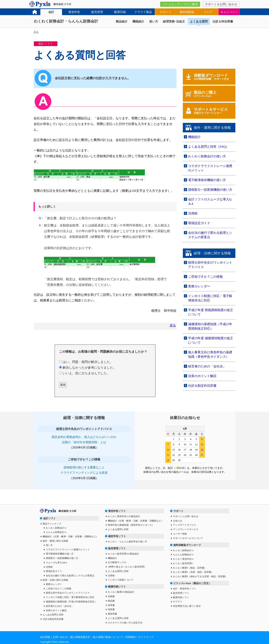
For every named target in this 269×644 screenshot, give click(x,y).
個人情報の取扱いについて (108, 637)
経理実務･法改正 (174, 22)
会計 (51, 12)
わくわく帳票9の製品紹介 (121, 592)
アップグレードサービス (186, 529)
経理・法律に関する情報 (55, 580)
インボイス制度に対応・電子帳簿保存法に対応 (70, 597)
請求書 (111, 605)
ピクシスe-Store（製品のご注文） (192, 583)
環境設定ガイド (199, 223)
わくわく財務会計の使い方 (207, 156)
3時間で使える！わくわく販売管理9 (126, 567)
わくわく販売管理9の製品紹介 (123, 554)
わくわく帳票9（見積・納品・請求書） (193, 572)
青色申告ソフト (117, 511)
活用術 (193, 213)
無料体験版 (187, 12)
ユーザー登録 (180, 534)
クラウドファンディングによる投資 (84, 473)
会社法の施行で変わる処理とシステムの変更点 (70, 576)
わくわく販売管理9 (183, 563)
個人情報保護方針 (80, 637)
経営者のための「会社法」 (207, 366)
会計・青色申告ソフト (185, 589)
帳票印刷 (120, 12)
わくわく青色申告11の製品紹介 (124, 516)
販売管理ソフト (117, 548)
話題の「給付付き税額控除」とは (84, 442)
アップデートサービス (185, 525)
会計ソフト (49, 518)
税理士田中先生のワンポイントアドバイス (68, 593)
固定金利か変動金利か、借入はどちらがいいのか (84, 437)
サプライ (178, 602)
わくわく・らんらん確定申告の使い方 (127, 541)
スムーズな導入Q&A (56, 563)
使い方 (154, 22)
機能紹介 (138, 22)
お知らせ (178, 521)
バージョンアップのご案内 (180, 4)
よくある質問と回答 (53, 615)
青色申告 (74, 12)
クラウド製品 (143, 12)
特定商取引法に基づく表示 (187, 606)
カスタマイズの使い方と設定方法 (125, 623)
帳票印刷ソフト (117, 587)
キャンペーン (229, 12)
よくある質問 (199, 22)
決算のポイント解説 (202, 376)
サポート (166, 12)
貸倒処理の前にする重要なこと (84, 467)
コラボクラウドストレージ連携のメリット (68, 549)
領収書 (111, 609)
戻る (36, 32)
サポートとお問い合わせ (186, 516)
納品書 (111, 601)
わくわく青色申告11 (183, 559)
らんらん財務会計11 (56, 532)
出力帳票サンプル (117, 562)
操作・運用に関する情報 (55, 541)
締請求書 (112, 614)
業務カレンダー (199, 286)
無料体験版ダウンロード (187, 545)
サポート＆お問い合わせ (221, 4)
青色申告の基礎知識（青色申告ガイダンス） (131, 525)
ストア (208, 12)
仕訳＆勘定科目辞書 (202, 386)
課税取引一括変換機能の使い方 (210, 190)
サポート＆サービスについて (188, 538)
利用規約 (131, 637)
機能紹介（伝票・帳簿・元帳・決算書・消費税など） (70, 536)
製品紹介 (122, 22)
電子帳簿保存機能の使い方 (207, 180)
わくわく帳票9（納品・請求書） (190, 568)
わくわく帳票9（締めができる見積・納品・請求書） (200, 576)
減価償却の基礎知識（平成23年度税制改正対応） (71, 602)
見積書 (111, 596)
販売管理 (97, 12)
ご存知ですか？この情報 (205, 277)
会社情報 (45, 637)
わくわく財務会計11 (56, 528)
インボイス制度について (121, 580)
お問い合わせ (60, 637)
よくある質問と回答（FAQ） (208, 147)
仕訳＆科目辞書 (223, 22)
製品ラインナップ (52, 524)
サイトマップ (146, 637)
